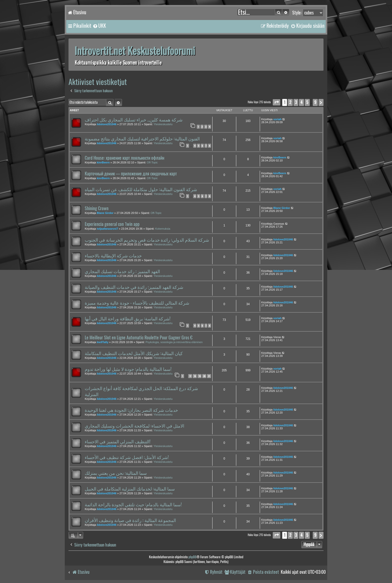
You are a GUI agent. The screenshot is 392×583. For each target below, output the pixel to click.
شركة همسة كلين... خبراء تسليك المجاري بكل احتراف (134, 120)
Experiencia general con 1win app (112, 224)
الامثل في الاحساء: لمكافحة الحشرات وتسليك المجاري (134, 426)
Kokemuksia (163, 229)
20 (204, 376)
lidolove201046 (106, 124)
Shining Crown (97, 208)
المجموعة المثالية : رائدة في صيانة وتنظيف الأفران (130, 520)
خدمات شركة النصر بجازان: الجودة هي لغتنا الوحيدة (131, 410)
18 (195, 376)
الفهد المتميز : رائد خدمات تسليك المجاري (122, 271)
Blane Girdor (105, 213)
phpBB (192, 557)
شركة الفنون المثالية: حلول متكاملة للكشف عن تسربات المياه (141, 189)
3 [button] (296, 102)
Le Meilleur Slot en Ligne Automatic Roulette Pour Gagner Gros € (139, 338)
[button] (276, 102)
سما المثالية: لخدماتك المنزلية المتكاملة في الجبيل (130, 489)
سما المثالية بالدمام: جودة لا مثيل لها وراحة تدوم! (128, 369)
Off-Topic (152, 162)
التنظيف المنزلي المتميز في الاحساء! (118, 442)
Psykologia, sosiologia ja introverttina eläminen (174, 342)
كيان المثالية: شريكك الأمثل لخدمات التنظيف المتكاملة (134, 353)
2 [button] (290, 102)
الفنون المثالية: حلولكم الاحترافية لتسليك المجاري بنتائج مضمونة (142, 139)
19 (199, 376)
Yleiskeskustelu (163, 124)
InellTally (102, 342)
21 (209, 376)
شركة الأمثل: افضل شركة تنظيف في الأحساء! (127, 457)
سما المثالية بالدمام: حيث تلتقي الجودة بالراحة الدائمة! (133, 505)
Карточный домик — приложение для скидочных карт (131, 174)
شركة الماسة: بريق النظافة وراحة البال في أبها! (128, 319)
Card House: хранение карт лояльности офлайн (124, 158)
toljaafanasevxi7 (107, 229)
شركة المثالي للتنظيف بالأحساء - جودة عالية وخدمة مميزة (137, 303)
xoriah (277, 119)
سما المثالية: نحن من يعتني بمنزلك (116, 473)
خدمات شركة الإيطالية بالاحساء (113, 256)
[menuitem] (99, 26)
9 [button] (315, 102)
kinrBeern (103, 162)
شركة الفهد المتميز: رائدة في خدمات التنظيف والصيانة (134, 287)
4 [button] (301, 102)
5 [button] (307, 102)
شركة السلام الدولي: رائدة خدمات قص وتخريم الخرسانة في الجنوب (147, 240)
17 (190, 376)
